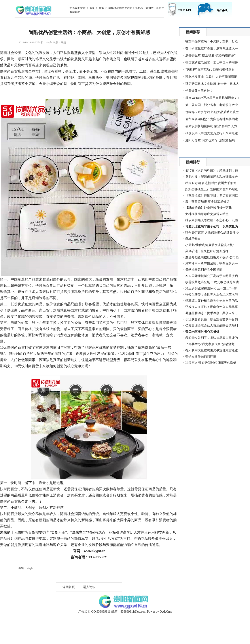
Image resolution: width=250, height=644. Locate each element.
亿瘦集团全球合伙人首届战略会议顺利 (212, 326)
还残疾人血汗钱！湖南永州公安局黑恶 (212, 307)
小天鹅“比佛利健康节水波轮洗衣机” (210, 245)
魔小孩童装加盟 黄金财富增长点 (207, 202)
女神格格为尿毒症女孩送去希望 (207, 214)
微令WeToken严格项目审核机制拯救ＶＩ (213, 98)
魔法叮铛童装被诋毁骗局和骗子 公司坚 (212, 257)
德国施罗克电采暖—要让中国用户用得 (212, 62)
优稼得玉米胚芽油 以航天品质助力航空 (212, 112)
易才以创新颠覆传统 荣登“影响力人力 (211, 126)
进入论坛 (89, 587)
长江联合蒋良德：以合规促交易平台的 (212, 319)
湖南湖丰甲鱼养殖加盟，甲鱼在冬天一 (212, 264)
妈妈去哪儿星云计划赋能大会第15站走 (212, 189)
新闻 (102, 8)
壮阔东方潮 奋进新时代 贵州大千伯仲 (211, 183)
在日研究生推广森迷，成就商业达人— (212, 48)
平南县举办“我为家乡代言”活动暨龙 (210, 344)
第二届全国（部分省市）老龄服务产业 (212, 105)
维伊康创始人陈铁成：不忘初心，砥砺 (212, 220)
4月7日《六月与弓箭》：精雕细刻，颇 (212, 171)
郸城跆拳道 (193, 239)
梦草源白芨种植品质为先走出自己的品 (212, 301)
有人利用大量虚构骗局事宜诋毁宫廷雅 (212, 350)
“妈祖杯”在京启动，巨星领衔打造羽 (210, 70)
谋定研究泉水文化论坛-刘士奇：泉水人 (212, 84)
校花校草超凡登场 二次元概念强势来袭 (212, 282)
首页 (92, 8)
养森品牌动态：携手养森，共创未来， (212, 313)
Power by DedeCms (159, 612)
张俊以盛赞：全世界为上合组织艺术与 (212, 295)
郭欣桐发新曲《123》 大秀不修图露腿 (211, 77)
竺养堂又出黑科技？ (199, 91)
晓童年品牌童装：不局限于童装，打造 (212, 41)
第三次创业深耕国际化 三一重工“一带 (211, 288)
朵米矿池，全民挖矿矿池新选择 (207, 251)
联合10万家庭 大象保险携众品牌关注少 (212, 233)
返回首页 (69, 587)
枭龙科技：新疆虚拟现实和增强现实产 (212, 177)
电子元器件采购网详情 (201, 357)
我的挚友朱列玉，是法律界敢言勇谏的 (212, 338)
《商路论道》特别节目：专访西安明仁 (212, 195)
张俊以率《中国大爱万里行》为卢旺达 (212, 133)
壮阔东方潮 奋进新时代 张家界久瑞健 (211, 363)
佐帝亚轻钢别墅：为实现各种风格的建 (212, 119)
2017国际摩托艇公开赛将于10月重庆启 (212, 276)
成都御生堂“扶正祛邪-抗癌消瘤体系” (210, 55)
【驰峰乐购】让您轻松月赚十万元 (208, 208)
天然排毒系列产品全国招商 (204, 270)
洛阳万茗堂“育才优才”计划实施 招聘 (210, 140)
